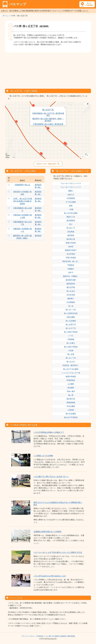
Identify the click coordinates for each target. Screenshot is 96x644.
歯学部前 (71, 235)
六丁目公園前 (71, 202)
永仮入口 (71, 195)
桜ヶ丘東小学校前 (71, 347)
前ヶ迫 (71, 306)
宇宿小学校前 (71, 258)
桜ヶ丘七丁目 (71, 328)
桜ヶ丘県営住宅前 (71, 313)
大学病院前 (71, 198)
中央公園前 (71, 406)
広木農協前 (71, 302)
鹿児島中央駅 (71, 280)
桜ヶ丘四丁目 (71, 325)
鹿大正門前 (71, 287)
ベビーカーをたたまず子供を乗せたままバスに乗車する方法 (58, 552)
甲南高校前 (71, 380)
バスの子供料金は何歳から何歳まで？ (49, 432)
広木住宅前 (71, 295)
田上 (71, 224)
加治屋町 (71, 388)
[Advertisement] (48, 70)
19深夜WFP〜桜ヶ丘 (22, 185)
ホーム (5, 16)
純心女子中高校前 (71, 417)
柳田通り (71, 299)
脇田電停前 (71, 284)
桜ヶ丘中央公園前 (71, 213)
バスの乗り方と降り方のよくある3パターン (51, 477)
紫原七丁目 (71, 217)
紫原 (71, 206)
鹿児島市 (38, 236)
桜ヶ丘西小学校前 (71, 332)
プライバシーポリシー (29, 636)
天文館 (71, 351)
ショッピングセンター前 (71, 373)
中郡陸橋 (71, 339)
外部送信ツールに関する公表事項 (48, 636)
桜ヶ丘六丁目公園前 (71, 369)
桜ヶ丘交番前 (71, 321)
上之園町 (71, 384)
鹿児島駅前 (71, 221)
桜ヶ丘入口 (71, 362)
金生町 (71, 247)
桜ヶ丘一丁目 (71, 310)
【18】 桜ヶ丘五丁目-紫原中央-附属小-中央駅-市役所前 (22, 201)
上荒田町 (71, 410)
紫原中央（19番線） (71, 276)
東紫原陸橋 (71, 403)
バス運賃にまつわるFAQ (43, 456)
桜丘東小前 (71, 239)
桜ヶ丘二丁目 (71, 358)
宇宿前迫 (71, 265)
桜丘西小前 (71, 399)
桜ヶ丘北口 (71, 291)
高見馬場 (71, 232)
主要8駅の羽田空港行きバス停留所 (48, 532)
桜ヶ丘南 (71, 354)
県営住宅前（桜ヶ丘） (71, 261)
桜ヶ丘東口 (71, 343)
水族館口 (71, 269)
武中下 (71, 273)
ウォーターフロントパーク (71, 183)
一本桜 (71, 209)
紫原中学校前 (71, 377)
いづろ (71, 336)
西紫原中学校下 (71, 250)
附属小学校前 (71, 243)
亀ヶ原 (71, 395)
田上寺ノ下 (71, 228)
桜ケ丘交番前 (71, 414)
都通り (71, 191)
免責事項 (63, 636)
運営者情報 (71, 636)
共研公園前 (71, 317)
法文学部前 (71, 254)
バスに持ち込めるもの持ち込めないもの (50, 576)
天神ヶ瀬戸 (71, 391)
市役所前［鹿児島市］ (71, 365)
